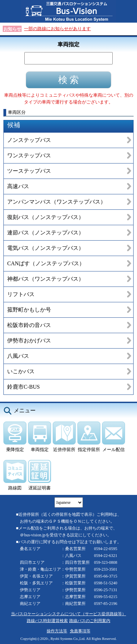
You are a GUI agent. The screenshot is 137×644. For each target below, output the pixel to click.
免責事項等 (80, 631)
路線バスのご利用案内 (90, 621)
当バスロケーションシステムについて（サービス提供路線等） (68, 614)
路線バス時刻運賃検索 (47, 621)
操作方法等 (57, 631)
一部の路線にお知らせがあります (57, 29)
